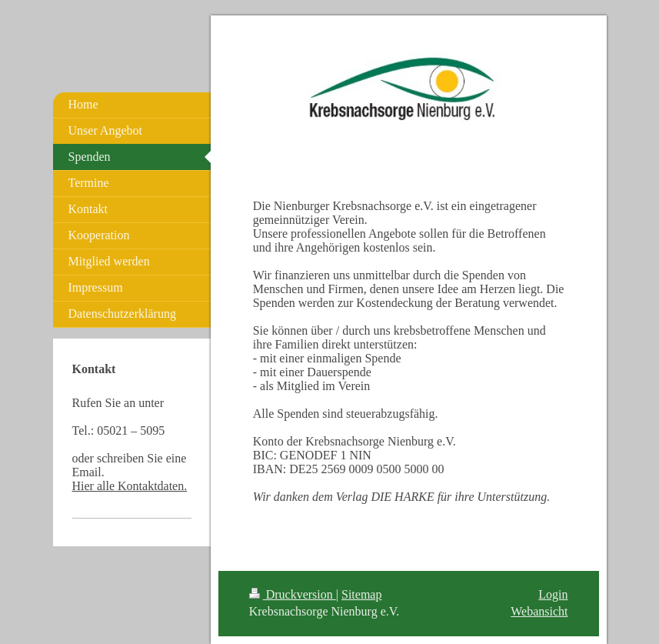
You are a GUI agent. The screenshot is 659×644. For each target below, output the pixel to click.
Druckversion (293, 594)
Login (553, 594)
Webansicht (539, 611)
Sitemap (361, 594)
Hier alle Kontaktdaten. (130, 486)
